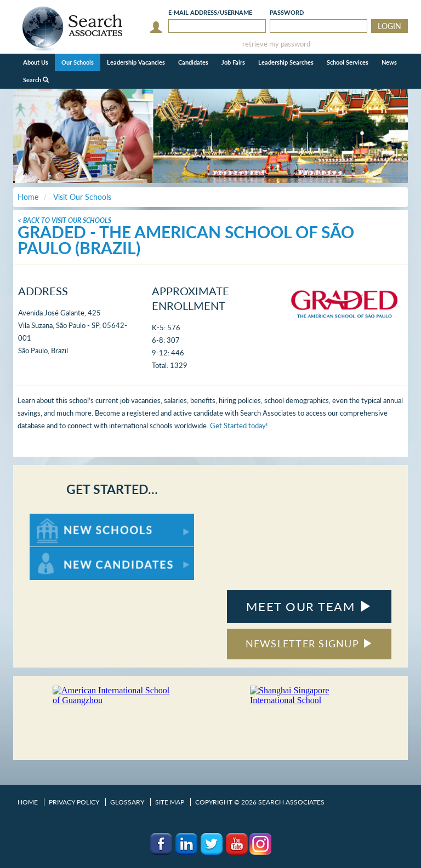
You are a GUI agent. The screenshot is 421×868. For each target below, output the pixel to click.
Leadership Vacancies (136, 62)
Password (287, 12)
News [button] (389, 62)
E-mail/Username (210, 12)
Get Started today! (239, 426)
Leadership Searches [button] (286, 62)
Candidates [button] (193, 62)
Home (28, 802)
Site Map (170, 802)
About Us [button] (36, 62)
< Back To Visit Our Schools (64, 220)
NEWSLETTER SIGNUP (309, 643)
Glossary (127, 802)
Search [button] (36, 80)
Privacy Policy (74, 802)
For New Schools (58, 519)
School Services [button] (348, 62)
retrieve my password (276, 44)
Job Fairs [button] (233, 62)
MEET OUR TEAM (309, 607)
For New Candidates (64, 552)
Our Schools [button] (78, 62)
